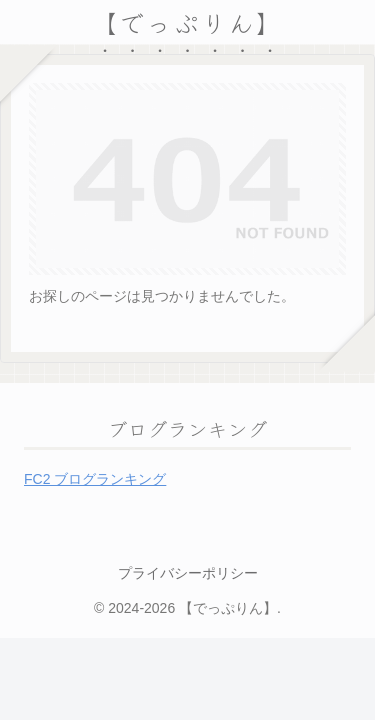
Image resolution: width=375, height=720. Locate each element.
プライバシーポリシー (188, 573)
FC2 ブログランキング (95, 479)
